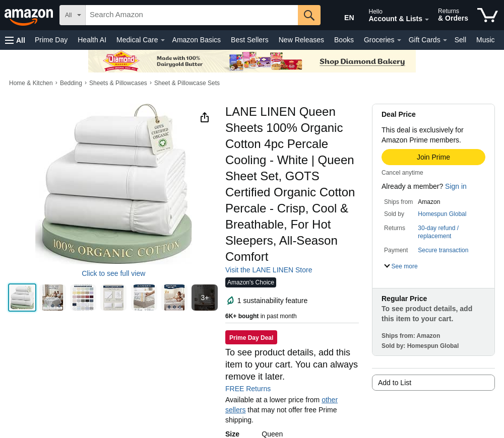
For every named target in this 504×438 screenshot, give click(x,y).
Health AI (92, 40)
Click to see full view (113, 273)
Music (486, 40)
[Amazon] (30, 15)
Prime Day (51, 40)
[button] (15, 40)
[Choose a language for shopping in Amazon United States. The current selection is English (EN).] (341, 16)
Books (344, 40)
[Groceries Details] (399, 40)
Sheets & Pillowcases (118, 83)
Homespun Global (442, 214)
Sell (460, 40)
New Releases (301, 40)
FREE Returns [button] (253, 389)
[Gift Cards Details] (445, 40)
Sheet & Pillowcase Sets (187, 83)
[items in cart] (488, 15)
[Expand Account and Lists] (427, 20)
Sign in (456, 186)
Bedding (71, 83)
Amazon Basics (197, 40)
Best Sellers (250, 40)
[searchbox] (192, 15)
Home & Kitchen (31, 83)
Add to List (395, 383)
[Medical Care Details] (163, 40)
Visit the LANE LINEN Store (269, 270)
